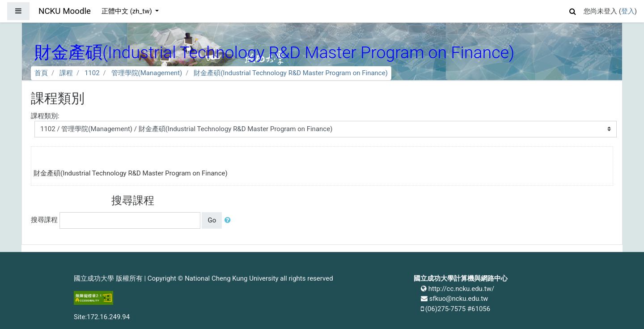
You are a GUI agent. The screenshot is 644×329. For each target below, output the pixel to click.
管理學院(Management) (147, 73)
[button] (573, 10)
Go (212, 220)
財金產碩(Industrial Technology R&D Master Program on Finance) (291, 73)
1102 (92, 73)
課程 (66, 73)
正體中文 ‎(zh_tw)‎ (127, 11)
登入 (628, 11)
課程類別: (45, 116)
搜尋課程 (44, 220)
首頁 (41, 73)
